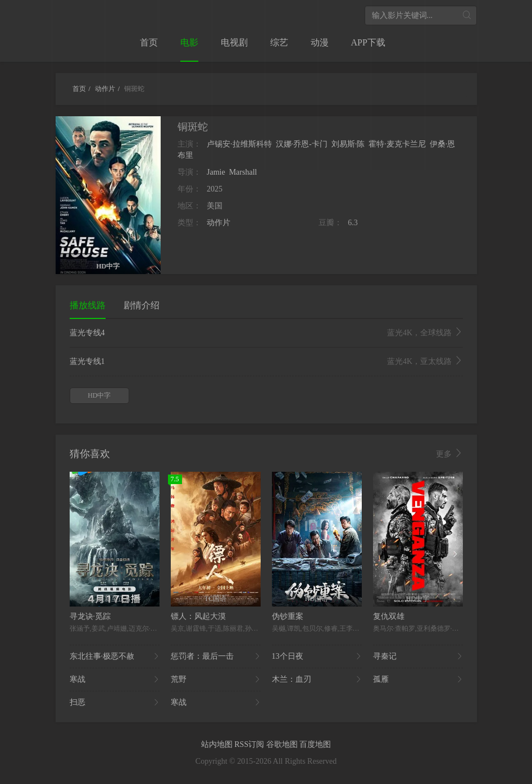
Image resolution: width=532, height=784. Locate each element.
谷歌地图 (283, 744)
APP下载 (368, 42)
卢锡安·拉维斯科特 (239, 144)
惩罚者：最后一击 (216, 657)
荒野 (216, 680)
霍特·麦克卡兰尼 (397, 144)
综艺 (279, 42)
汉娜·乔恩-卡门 (302, 144)
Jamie (216, 172)
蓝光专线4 (266, 333)
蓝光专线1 (266, 362)
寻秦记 (418, 657)
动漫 (320, 42)
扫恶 (115, 703)
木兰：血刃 (317, 680)
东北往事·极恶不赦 (115, 657)
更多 (449, 454)
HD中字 (99, 395)
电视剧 (234, 42)
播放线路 (88, 305)
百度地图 (315, 744)
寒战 (115, 680)
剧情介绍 (142, 305)
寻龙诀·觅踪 (90, 616)
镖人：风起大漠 (198, 616)
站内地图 (218, 744)
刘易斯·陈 (348, 144)
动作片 (219, 223)
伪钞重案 (288, 616)
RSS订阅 (250, 744)
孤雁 (418, 680)
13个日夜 (317, 657)
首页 (149, 42)
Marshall (243, 172)
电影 (189, 42)
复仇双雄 (389, 616)
